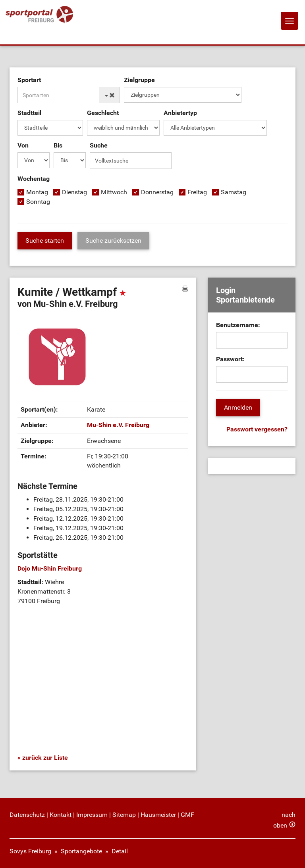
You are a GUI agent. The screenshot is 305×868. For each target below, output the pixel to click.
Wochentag (34, 179)
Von (23, 145)
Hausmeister (158, 815)
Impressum (92, 815)
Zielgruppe (139, 80)
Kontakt (61, 815)
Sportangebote (81, 851)
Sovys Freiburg (30, 851)
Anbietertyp (180, 113)
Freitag (197, 192)
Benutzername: (238, 325)
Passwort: (230, 359)
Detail (120, 851)
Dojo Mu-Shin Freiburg (50, 568)
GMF (187, 815)
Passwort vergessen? (257, 429)
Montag (37, 192)
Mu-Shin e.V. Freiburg (118, 425)
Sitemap (124, 815)
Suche (99, 145)
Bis (58, 145)
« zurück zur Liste (43, 758)
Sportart (29, 80)
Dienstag (74, 192)
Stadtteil (29, 113)
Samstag (234, 192)
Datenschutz (27, 815)
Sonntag (38, 202)
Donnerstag (157, 192)
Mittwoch (114, 192)
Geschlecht (103, 113)
